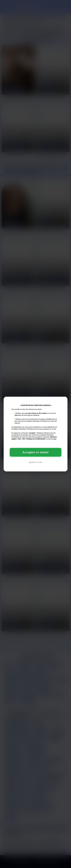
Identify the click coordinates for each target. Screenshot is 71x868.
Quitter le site (35, 462)
